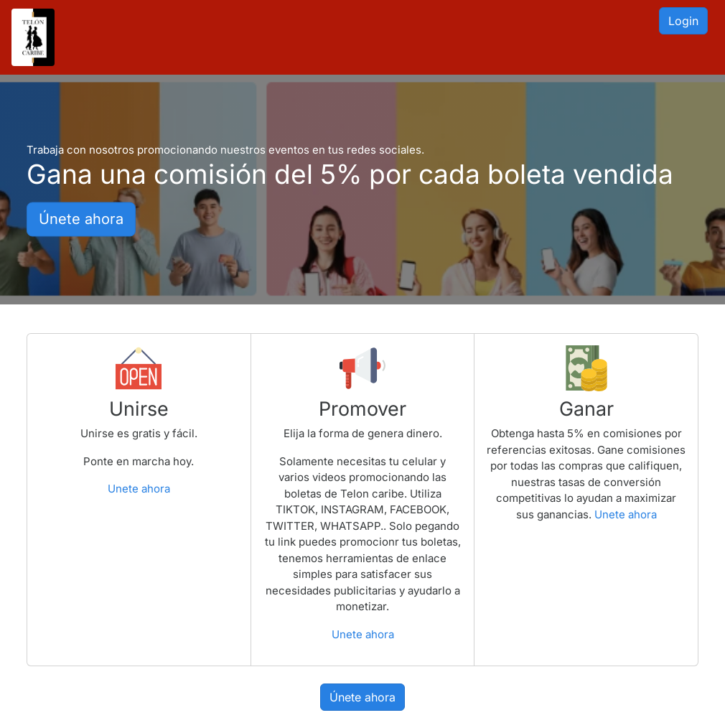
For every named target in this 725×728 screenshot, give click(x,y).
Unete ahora (139, 489)
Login (683, 21)
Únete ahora (81, 220)
